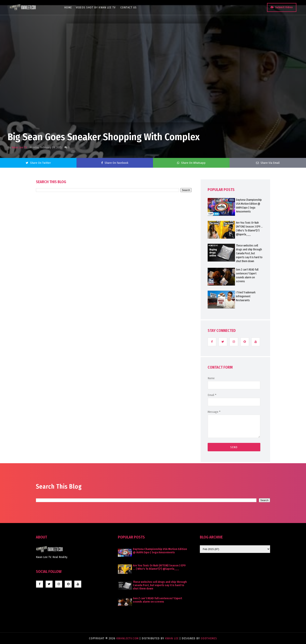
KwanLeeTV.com (128, 638)
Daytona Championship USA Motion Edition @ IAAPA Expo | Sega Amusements (249, 206)
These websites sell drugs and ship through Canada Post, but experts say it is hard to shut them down (249, 253)
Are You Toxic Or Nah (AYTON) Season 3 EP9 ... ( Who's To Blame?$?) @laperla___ (249, 229)
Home (68, 8)
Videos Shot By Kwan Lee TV (96, 8)
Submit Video (284, 7)
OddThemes (209, 638)
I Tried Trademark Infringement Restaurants (246, 296)
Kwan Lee (172, 638)
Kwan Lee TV (19, 147)
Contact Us (129, 8)
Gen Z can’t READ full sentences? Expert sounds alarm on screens (247, 275)
